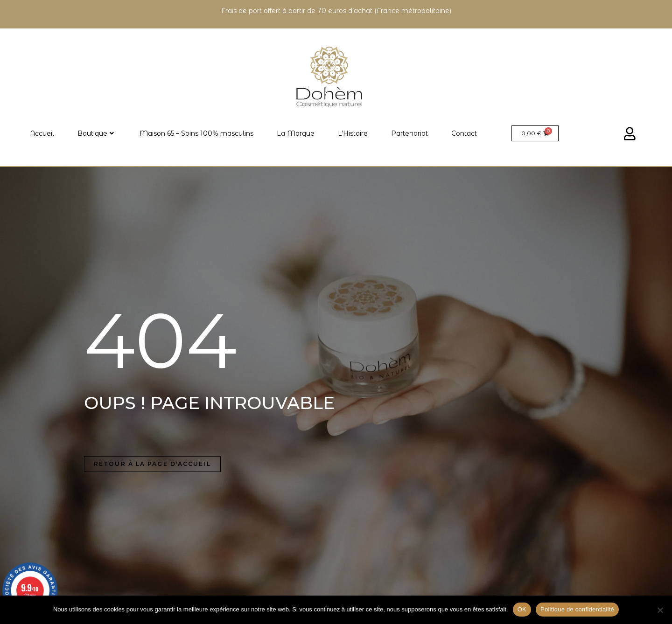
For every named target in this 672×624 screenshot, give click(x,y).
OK (522, 609)
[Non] (660, 610)
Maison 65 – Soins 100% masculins (196, 133)
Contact (464, 133)
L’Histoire (353, 133)
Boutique (96, 133)
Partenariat (409, 133)
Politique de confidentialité (577, 609)
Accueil (42, 133)
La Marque (296, 133)
